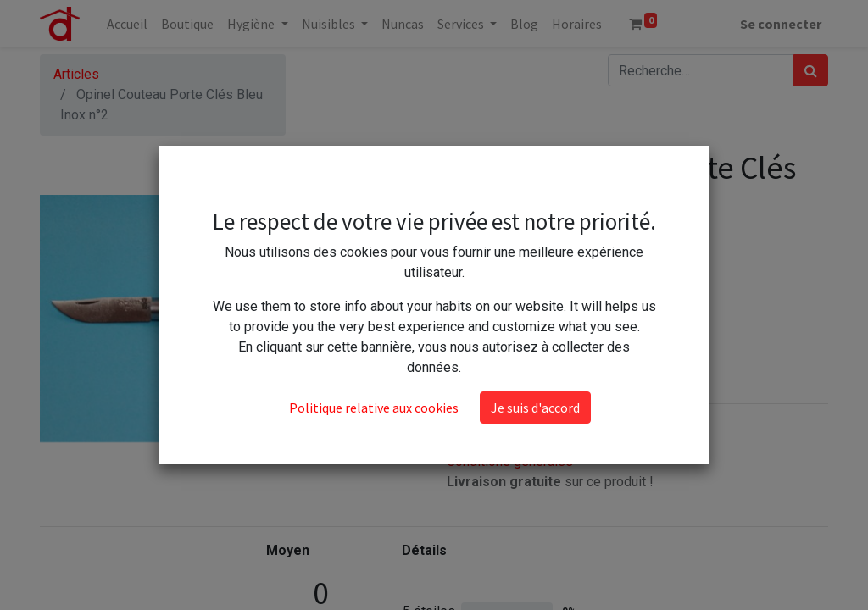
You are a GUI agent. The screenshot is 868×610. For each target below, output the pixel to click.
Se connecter (781, 24)
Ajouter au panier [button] (531, 335)
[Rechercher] (811, 70)
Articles (76, 74)
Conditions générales (510, 461)
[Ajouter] (537, 286)
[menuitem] (127, 24)
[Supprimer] (463, 286)
